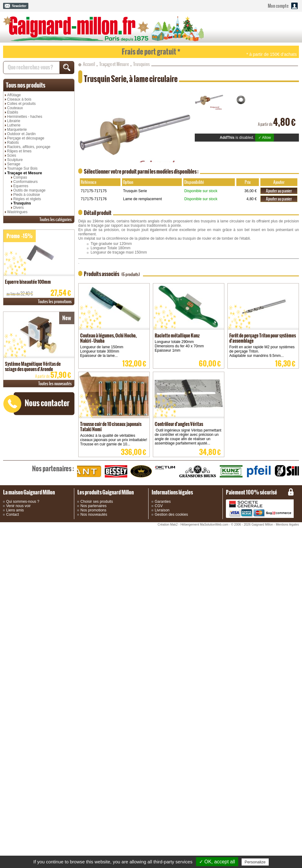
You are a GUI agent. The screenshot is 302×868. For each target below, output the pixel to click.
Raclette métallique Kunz (177, 335)
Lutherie (14, 125)
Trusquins (22, 203)
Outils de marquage (29, 190)
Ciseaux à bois (19, 99)
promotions (55, 302)
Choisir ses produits (97, 502)
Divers (18, 208)
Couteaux (15, 108)
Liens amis (15, 510)
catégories (56, 219)
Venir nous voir (18, 506)
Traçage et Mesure (24, 173)
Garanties (163, 502)
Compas (20, 177)
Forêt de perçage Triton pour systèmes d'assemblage (263, 338)
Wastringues (17, 212)
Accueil (89, 64)
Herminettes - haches (25, 117)
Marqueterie (17, 130)
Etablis (13, 112)
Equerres (21, 186)
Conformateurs (25, 182)
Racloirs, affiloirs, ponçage (29, 147)
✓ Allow (265, 138)
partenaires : (53, 469)
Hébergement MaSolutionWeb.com (204, 525)
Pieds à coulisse (27, 195)
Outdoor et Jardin (21, 134)
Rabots (13, 143)
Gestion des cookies (171, 515)
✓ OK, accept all (217, 862)
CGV (159, 506)
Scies (12, 155)
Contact (12, 515)
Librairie (14, 121)
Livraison (162, 510)
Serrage (14, 164)
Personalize (255, 862)
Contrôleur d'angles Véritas (179, 424)
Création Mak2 (167, 525)
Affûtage (14, 95)
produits (26, 85)
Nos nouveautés (94, 515)
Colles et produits (21, 104)
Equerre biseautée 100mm (28, 282)
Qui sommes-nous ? (23, 502)
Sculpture (15, 160)
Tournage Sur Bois (22, 168)
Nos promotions (93, 510)
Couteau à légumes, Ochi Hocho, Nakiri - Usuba (108, 338)
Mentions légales (287, 525)
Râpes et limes (19, 151)
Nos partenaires (94, 506)
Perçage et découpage (26, 138)
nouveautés (55, 384)
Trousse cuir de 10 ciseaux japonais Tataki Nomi (111, 427)
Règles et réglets (27, 199)
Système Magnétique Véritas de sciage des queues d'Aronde (33, 366)
